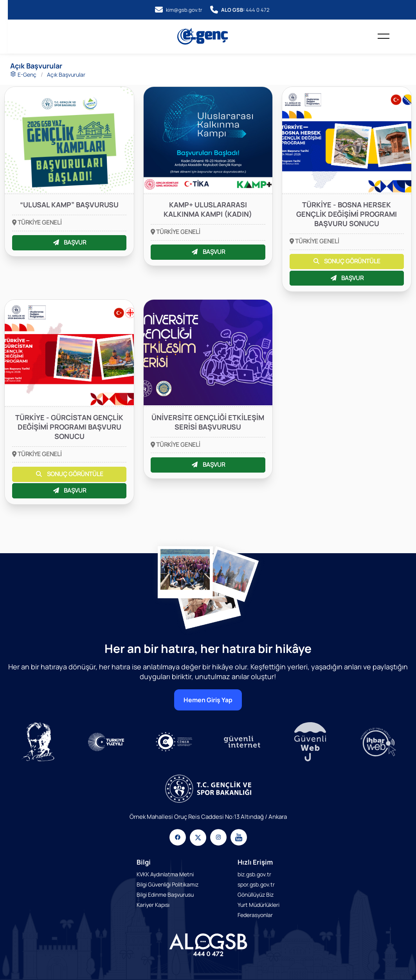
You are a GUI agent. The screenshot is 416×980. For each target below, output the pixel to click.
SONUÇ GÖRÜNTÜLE (347, 261)
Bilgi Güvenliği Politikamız (167, 884)
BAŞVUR (69, 242)
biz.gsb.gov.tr (254, 874)
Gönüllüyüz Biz (256, 895)
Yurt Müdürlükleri (258, 905)
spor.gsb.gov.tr (256, 884)
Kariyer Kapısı (153, 905)
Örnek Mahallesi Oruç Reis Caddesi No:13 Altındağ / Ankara (208, 817)
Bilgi (144, 862)
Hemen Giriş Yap (208, 700)
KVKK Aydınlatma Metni (165, 874)
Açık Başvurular (66, 75)
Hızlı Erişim (255, 862)
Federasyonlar (255, 915)
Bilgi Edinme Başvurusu (165, 895)
